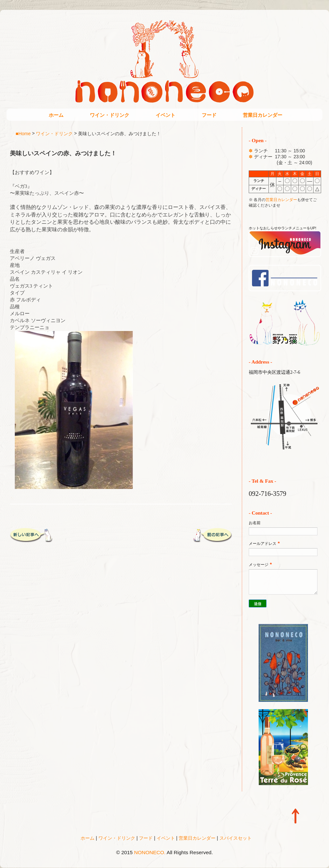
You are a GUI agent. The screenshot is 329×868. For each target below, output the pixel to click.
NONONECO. (150, 852)
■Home (23, 133)
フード (209, 115)
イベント (165, 115)
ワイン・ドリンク (110, 115)
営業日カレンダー (263, 115)
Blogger (178, 862)
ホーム (56, 115)
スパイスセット (236, 838)
